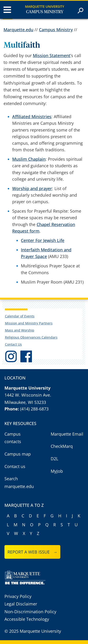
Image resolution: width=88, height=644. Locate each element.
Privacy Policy (18, 596)
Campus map (18, 454)
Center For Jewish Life (43, 240)
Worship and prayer (32, 188)
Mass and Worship (20, 330)
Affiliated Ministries (32, 117)
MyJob (57, 471)
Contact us (15, 466)
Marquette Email (67, 434)
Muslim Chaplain (29, 159)
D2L (54, 459)
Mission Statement (52, 55)
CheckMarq (62, 446)
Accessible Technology (27, 619)
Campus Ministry (45, 12)
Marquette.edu (18, 30)
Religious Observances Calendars (31, 337)
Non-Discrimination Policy (30, 612)
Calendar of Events (20, 316)
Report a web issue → (33, 552)
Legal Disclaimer (21, 604)
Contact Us (13, 344)
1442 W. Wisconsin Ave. (28, 395)
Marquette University (45, 6)
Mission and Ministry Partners (29, 323)
